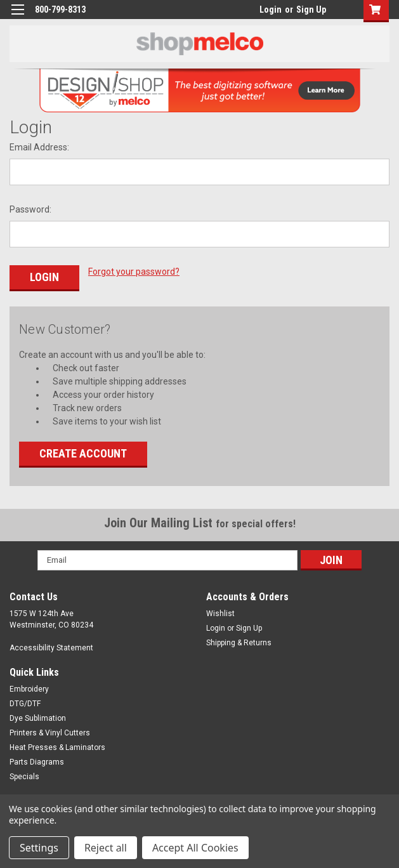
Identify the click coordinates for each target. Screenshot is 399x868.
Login (271, 10)
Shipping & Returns (239, 641)
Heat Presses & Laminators (57, 746)
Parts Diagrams (37, 760)
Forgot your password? (134, 272)
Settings (39, 848)
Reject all (106, 848)
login (256, 13)
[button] (373, 11)
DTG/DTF (25, 702)
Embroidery (29, 687)
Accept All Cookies (195, 848)
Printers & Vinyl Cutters (50, 731)
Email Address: (39, 147)
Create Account (83, 451)
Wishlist (220, 612)
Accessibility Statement (51, 646)
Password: (30, 209)
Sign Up (311, 10)
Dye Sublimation (38, 716)
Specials (24, 775)
